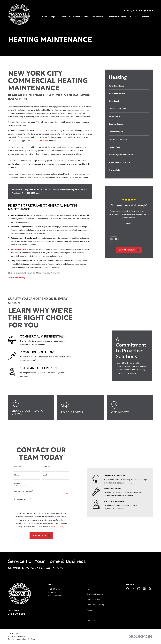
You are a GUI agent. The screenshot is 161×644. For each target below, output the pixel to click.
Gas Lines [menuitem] (134, 17)
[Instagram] (139, 580)
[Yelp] (150, 580)
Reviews (90, 601)
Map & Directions (55, 587)
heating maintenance (40, 140)
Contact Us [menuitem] (146, 17)
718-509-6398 (144, 11)
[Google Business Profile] (144, 580)
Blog (89, 607)
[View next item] (116, 239)
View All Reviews (129, 250)
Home (89, 580)
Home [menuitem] (45, 17)
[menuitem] (129, 86)
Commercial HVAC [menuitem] (99, 17)
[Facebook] (127, 580)
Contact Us (91, 612)
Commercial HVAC (94, 591)
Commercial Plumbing (95, 596)
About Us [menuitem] (66, 17)
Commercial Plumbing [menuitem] (118, 17)
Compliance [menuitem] (55, 17)
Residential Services (95, 586)
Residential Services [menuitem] (81, 17)
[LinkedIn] (133, 580)
